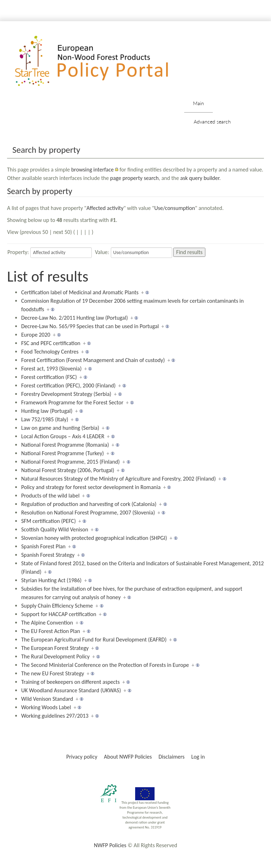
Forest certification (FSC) (49, 377)
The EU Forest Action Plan (51, 631)
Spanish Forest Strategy (48, 555)
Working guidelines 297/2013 (55, 716)
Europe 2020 (36, 335)
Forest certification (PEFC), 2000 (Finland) (68, 385)
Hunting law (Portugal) (47, 411)
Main (198, 103)
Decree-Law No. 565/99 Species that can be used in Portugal (90, 326)
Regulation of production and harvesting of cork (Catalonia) (89, 504)
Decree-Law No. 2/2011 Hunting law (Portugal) (74, 318)
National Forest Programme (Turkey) (62, 453)
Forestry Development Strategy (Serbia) (66, 394)
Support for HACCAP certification (59, 614)
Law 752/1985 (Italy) (45, 419)
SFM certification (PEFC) (49, 521)
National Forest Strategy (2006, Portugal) (68, 470)
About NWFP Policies (128, 757)
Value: (102, 252)
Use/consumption (174, 208)
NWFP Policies (110, 845)
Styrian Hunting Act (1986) (51, 580)
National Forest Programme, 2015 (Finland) (70, 462)
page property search (134, 178)
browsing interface (93, 170)
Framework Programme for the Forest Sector (72, 402)
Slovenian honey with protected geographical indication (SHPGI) (94, 538)
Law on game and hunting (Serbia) (60, 428)
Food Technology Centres (50, 352)
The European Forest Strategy (55, 648)
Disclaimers (171, 757)
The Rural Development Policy (55, 656)
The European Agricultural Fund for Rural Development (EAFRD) (94, 640)
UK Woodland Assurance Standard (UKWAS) (71, 690)
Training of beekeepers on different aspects (70, 682)
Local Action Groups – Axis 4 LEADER (63, 436)
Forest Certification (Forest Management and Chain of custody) (93, 360)
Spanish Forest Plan (43, 546)
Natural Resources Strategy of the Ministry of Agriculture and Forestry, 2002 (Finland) (119, 479)
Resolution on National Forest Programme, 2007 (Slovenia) (88, 513)
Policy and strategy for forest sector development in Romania (91, 487)
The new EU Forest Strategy (53, 673)
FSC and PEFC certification (51, 343)
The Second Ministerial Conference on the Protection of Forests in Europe (105, 665)
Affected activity (105, 208)
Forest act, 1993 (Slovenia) (51, 369)
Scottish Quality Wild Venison (55, 529)
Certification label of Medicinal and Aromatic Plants (80, 292)
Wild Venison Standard (47, 699)
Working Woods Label (46, 707)
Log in (198, 757)
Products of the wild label (50, 496)
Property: (18, 252)
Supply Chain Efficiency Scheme (57, 606)
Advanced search (212, 122)
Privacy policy (82, 757)
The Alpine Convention (47, 623)
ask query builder (200, 178)
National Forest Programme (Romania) (65, 445)
